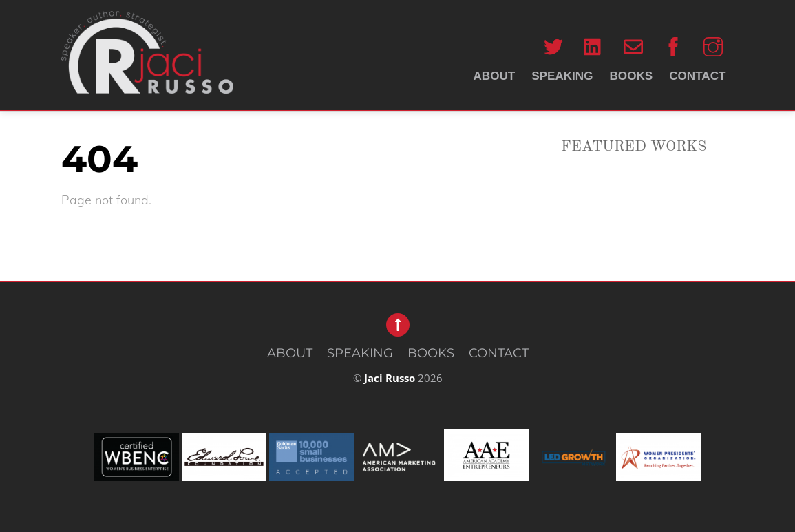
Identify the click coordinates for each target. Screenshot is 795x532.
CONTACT (697, 76)
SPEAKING (562, 76)
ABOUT (494, 76)
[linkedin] (593, 46)
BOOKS (632, 76)
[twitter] (553, 46)
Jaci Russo (390, 378)
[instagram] (713, 46)
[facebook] (673, 46)
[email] (633, 46)
